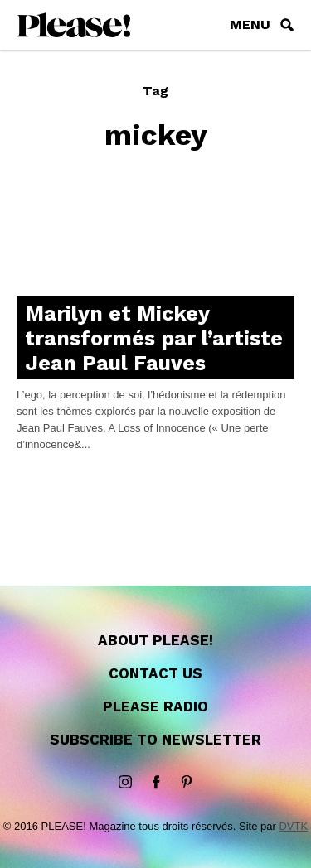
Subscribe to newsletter (155, 740)
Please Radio (155, 706)
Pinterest (187, 783)
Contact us (155, 673)
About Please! (155, 640)
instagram (125, 783)
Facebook (156, 783)
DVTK (293, 826)
